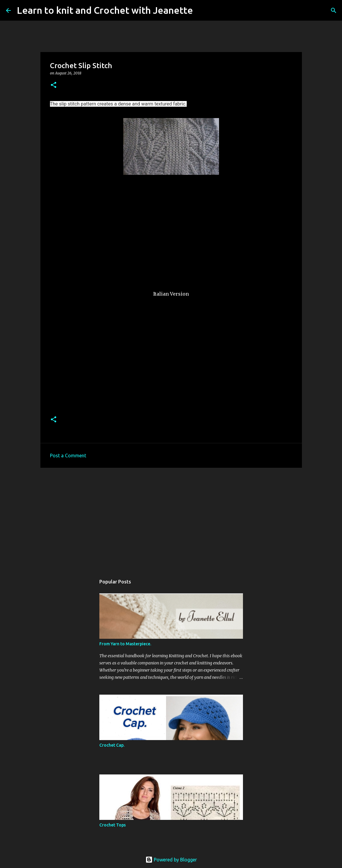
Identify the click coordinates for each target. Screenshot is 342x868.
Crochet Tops (113, 825)
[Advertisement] (171, 519)
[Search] (201, 10)
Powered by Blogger (171, 860)
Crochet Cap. (112, 745)
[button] (54, 85)
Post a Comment (68, 456)
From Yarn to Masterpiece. (125, 644)
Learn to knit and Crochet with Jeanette (105, 10)
